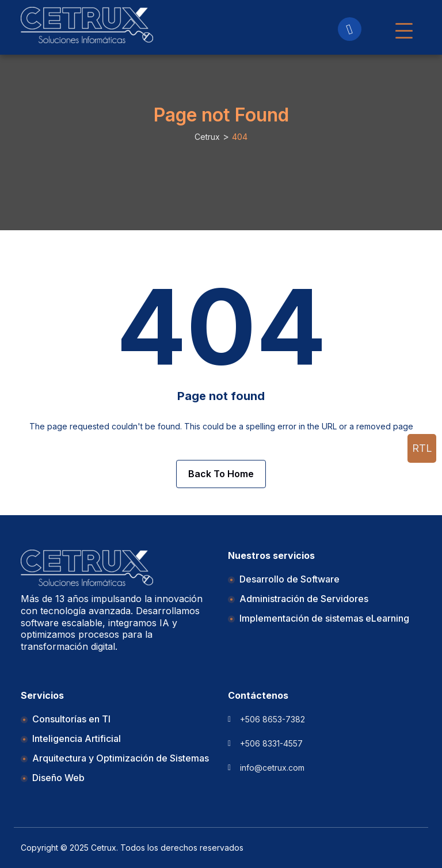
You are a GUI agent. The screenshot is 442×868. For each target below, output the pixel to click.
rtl (422, 448)
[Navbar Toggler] (404, 25)
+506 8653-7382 (273, 719)
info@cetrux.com (272, 768)
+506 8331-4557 (271, 743)
